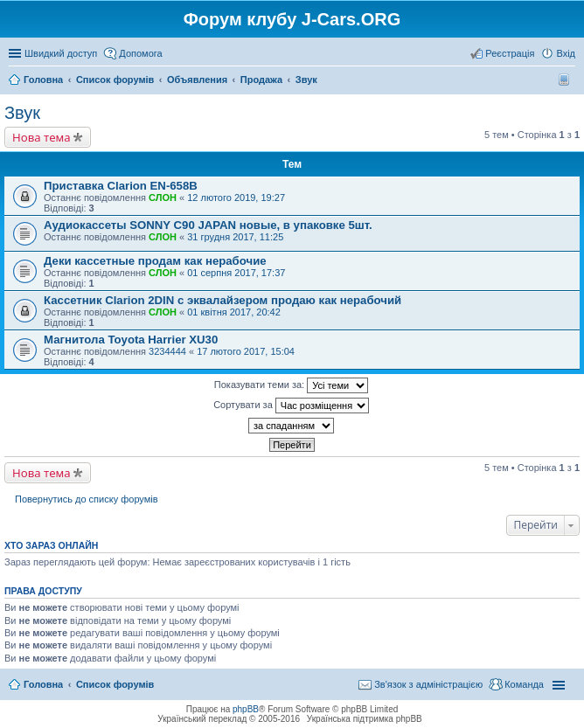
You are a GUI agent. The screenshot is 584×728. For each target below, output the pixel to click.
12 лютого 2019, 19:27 (236, 198)
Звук (22, 113)
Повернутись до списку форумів (87, 499)
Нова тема (42, 137)
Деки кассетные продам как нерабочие (155, 261)
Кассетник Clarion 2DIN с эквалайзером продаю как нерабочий (222, 300)
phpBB (246, 709)
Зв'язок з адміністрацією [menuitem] (428, 684)
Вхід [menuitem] (566, 53)
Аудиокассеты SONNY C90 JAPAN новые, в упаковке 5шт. (208, 225)
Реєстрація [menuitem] (510, 53)
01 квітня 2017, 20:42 (234, 312)
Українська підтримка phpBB (365, 719)
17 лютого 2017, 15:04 (246, 351)
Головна (43, 684)
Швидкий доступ (61, 53)
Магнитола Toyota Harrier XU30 (131, 340)
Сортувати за (291, 406)
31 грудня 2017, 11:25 (235, 237)
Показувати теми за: (291, 385)
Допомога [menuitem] (140, 53)
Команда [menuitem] (524, 684)
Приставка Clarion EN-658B (121, 186)
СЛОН (163, 198)
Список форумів (115, 684)
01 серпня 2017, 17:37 (236, 273)
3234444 (167, 351)
